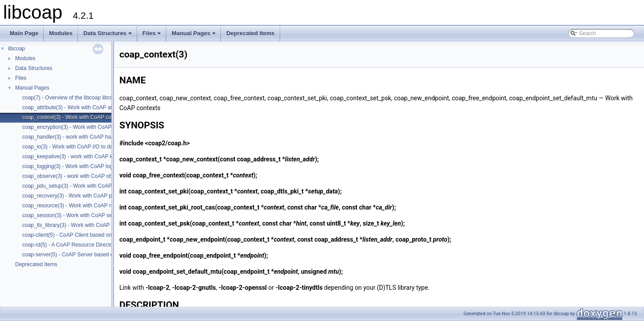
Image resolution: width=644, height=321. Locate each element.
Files (153, 36)
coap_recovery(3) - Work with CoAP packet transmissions (90, 196)
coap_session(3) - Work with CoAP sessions (75, 215)
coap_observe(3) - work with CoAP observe (74, 176)
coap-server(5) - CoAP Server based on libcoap (79, 255)
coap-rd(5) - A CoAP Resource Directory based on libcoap (91, 245)
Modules (61, 33)
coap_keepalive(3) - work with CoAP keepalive (77, 156)
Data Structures (108, 36)
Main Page (24, 33)
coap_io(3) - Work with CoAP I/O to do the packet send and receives (103, 147)
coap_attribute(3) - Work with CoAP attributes (76, 107)
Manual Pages (194, 36)
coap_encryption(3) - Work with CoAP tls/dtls (75, 127)
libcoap (16, 49)
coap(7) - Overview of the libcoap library (69, 98)
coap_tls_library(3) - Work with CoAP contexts (77, 225)
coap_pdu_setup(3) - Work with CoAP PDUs (75, 186)
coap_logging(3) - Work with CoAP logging (73, 166)
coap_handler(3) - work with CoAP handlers (74, 137)
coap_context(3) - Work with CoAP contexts (74, 117)
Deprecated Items (250, 33)
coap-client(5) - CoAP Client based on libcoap (76, 235)
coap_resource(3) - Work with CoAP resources (77, 206)
